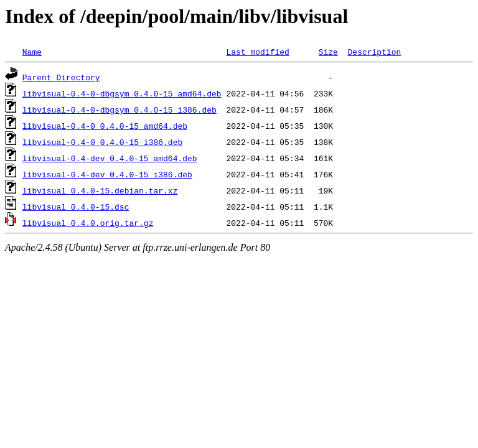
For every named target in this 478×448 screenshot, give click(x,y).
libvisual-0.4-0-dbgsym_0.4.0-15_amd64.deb (122, 93)
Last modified (257, 52)
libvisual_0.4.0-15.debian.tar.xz (100, 190)
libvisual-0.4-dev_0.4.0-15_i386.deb (107, 174)
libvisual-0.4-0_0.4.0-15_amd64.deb (105, 126)
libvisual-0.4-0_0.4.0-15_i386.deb (102, 142)
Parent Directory (61, 77)
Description (374, 52)
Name (32, 52)
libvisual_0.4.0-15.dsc (76, 207)
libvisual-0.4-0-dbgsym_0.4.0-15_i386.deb (119, 110)
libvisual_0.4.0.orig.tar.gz (88, 223)
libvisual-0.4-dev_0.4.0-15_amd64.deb (110, 158)
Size (328, 52)
